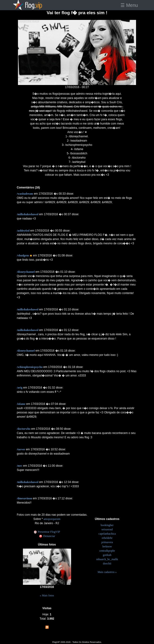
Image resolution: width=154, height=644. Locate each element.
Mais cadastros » (107, 572)
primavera (107, 542)
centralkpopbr (107, 551)
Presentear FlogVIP (47, 532)
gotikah (107, 555)
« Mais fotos (47, 595)
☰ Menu (129, 5)
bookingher (107, 525)
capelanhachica (107, 534)
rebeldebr (107, 538)
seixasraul (107, 529)
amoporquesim (52, 519)
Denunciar (47, 536)
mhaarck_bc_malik (107, 559)
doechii (107, 563)
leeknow (107, 546)
